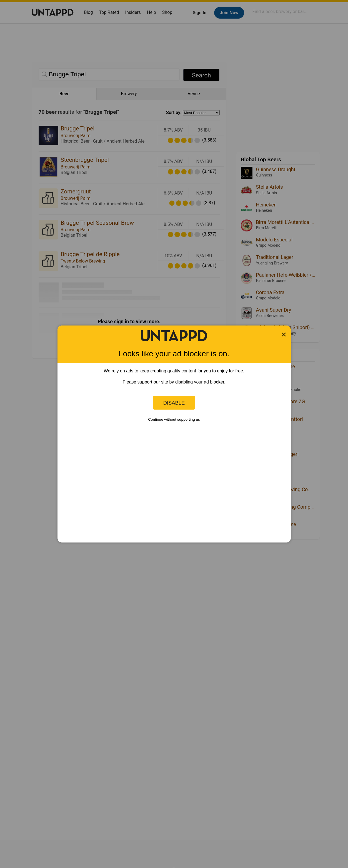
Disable (174, 403)
